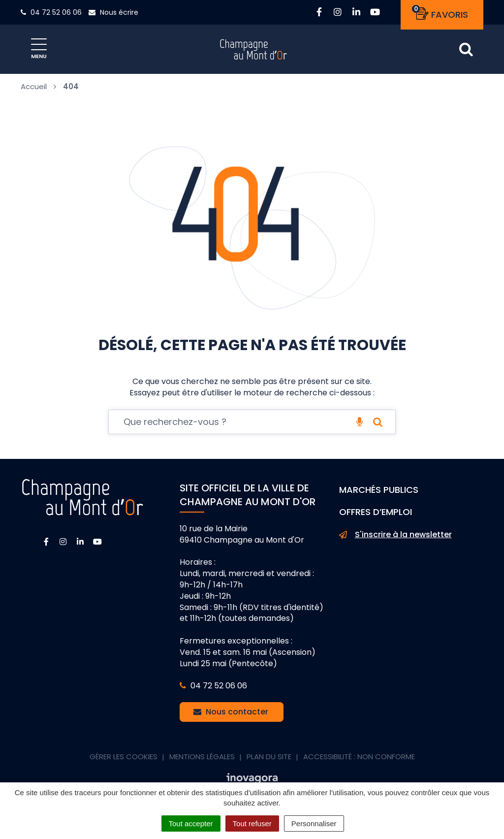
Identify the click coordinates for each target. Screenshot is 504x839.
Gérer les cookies (124, 757)
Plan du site (269, 757)
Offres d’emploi (376, 512)
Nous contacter (231, 712)
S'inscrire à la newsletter (395, 535)
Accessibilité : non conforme (359, 757)
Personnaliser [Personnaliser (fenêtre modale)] (314, 823)
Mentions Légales (202, 757)
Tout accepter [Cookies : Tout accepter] (191, 823)
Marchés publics (379, 490)
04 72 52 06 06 (213, 686)
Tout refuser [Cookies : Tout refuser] (252, 823)
